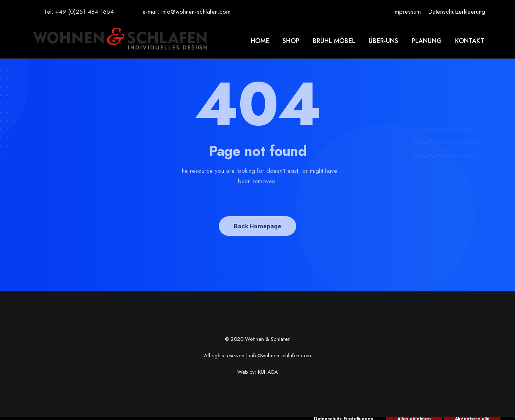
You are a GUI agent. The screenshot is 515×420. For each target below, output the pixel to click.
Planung (427, 41)
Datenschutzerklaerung (457, 12)
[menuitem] (407, 12)
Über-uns (383, 41)
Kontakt (470, 41)
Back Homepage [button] (257, 226)
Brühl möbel (334, 41)
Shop (291, 41)
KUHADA (268, 372)
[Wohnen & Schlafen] (120, 41)
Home (260, 41)
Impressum (407, 12)
